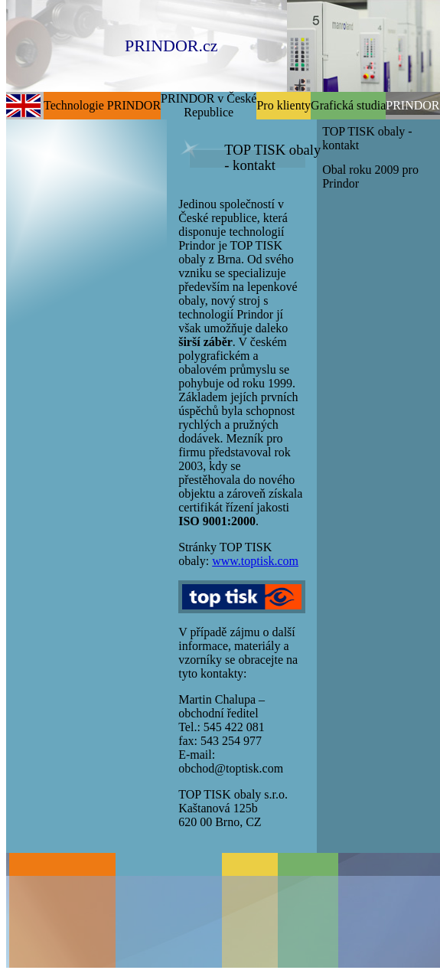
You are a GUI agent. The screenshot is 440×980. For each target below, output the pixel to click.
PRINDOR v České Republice (209, 105)
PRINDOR (412, 105)
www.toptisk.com (255, 561)
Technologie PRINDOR (102, 105)
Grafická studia (348, 105)
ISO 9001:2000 (217, 521)
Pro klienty (284, 105)
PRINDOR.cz (171, 46)
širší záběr (205, 342)
